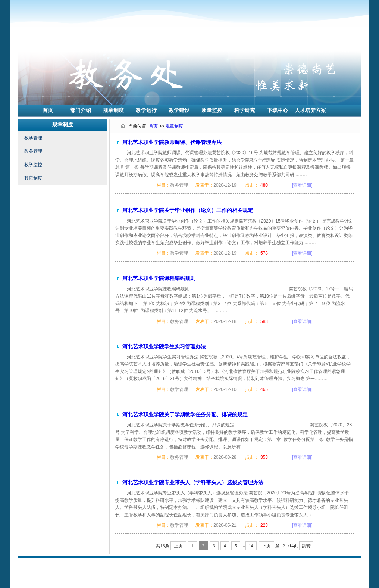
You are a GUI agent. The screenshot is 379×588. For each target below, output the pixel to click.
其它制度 (33, 178)
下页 (266, 546)
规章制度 (113, 110)
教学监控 (33, 165)
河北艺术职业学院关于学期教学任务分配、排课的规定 (185, 414)
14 (251, 546)
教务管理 (33, 151)
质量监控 (212, 110)
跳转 (306, 546)
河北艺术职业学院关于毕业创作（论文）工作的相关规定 (188, 210)
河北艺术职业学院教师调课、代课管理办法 (172, 142)
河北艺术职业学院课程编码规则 (159, 278)
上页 (178, 546)
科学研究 (245, 110)
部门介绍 (81, 110)
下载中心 (278, 110)
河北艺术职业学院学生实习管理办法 (164, 346)
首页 (48, 110)
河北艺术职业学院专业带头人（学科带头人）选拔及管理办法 (193, 482)
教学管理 (33, 138)
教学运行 (146, 110)
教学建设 (179, 110)
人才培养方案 (310, 110)
